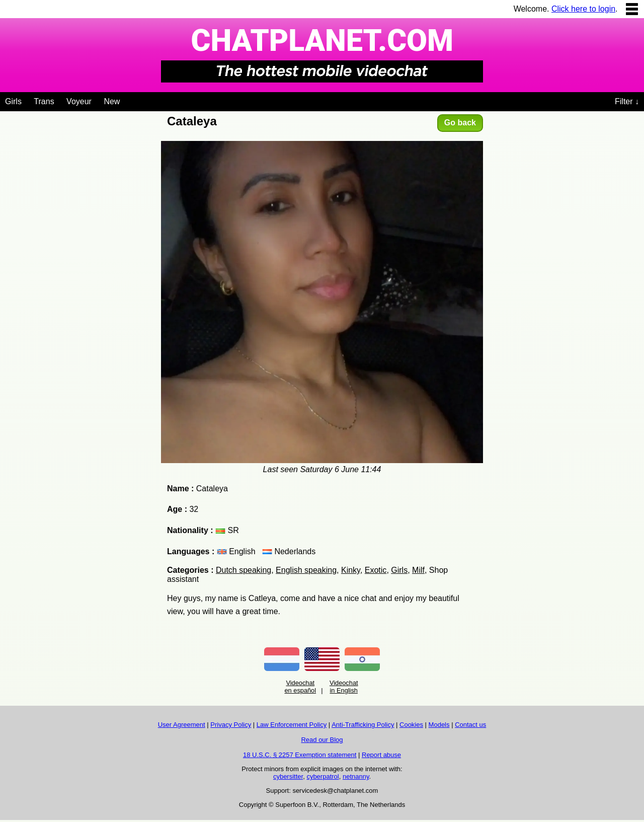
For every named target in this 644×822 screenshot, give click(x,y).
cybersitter (288, 776)
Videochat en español (300, 687)
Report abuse (381, 755)
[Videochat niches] (128, 100)
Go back (460, 123)
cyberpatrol (323, 776)
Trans (44, 101)
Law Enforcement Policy (292, 725)
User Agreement (182, 725)
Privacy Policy (231, 725)
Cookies (411, 725)
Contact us (470, 725)
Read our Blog (322, 740)
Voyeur (79, 101)
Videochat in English (344, 687)
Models (439, 725)
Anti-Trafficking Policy (363, 725)
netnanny (356, 776)
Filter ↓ (627, 101)
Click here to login (583, 9)
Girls (13, 101)
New (112, 101)
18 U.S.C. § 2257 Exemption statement (300, 755)
